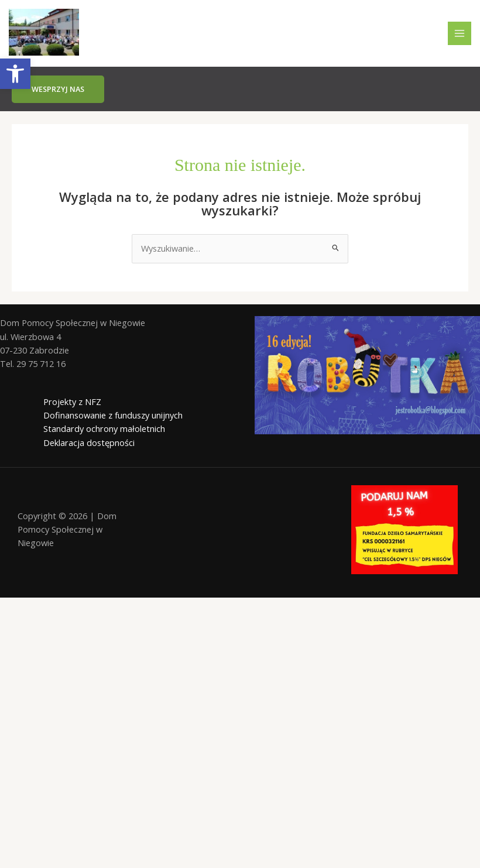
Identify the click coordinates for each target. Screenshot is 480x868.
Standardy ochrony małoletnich (104, 428)
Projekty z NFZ (72, 402)
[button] (58, 89)
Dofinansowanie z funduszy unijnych (113, 415)
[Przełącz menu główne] (460, 33)
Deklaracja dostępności (89, 442)
